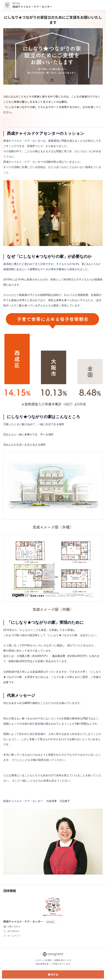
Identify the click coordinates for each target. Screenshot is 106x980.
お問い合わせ (14, 926)
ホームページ (14, 936)
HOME (7, 122)
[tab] (7, 122)
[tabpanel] (53, 503)
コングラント (42, 964)
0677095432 (13, 931)
